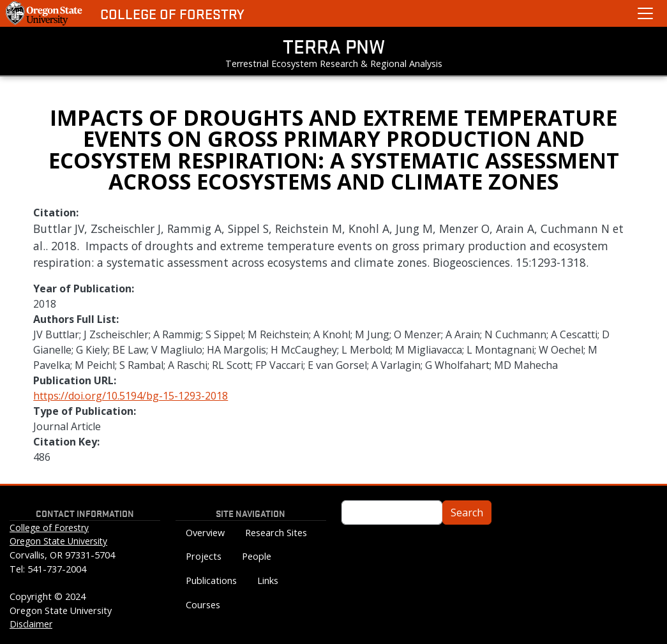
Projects (204, 556)
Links (268, 580)
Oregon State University (58, 541)
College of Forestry (172, 14)
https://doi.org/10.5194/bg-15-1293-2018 (131, 396)
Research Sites (276, 533)
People (257, 556)
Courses (203, 605)
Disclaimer (31, 624)
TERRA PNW (334, 46)
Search (467, 513)
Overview (205, 533)
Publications (211, 580)
